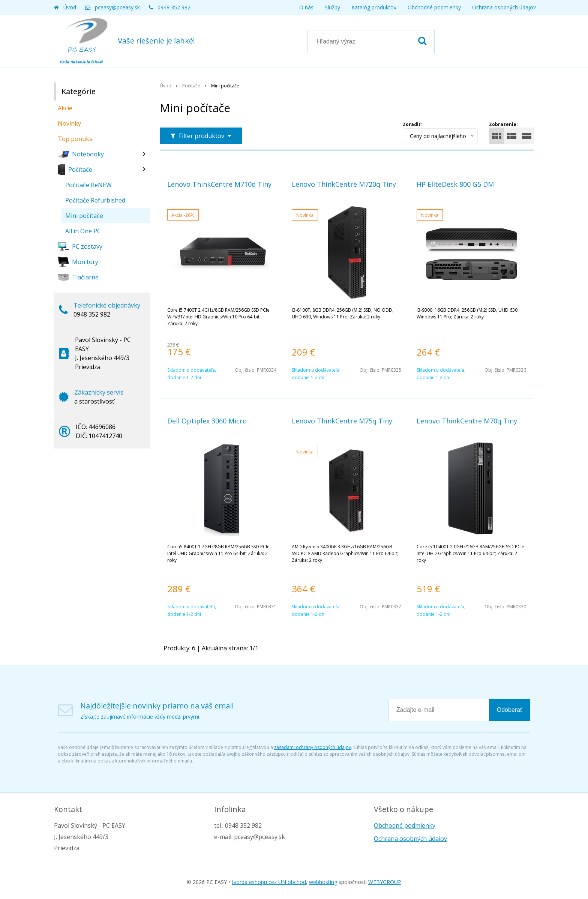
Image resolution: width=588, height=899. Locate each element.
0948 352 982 (174, 7)
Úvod (70, 7)
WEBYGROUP (385, 882)
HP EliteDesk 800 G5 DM (455, 184)
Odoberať (510, 710)
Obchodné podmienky (434, 7)
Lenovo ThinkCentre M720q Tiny (344, 184)
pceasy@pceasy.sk (117, 7)
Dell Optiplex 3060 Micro (207, 421)
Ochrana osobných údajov (504, 7)
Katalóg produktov (374, 7)
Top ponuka (75, 139)
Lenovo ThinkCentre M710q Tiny (219, 184)
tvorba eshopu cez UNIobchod (269, 882)
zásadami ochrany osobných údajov (313, 747)
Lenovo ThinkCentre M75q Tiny (342, 421)
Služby (332, 7)
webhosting (323, 882)
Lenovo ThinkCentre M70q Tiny (467, 421)
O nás (306, 7)
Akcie (65, 108)
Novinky (69, 123)
